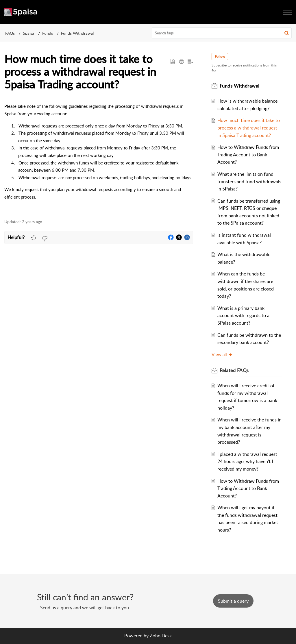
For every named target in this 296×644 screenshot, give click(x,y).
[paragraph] (99, 158)
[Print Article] (182, 62)
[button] (287, 33)
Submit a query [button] (233, 601)
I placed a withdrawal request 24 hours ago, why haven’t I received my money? (247, 461)
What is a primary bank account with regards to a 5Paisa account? (243, 315)
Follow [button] (220, 57)
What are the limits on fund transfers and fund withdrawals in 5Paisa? (249, 181)
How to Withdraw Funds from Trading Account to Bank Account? (248, 154)
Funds (48, 33)
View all (222, 354)
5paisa (28, 33)
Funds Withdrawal (77, 33)
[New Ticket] (233, 601)
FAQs (10, 33)
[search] (222, 33)
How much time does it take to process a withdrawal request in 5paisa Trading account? (249, 128)
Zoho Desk (161, 636)
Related (234, 370)
